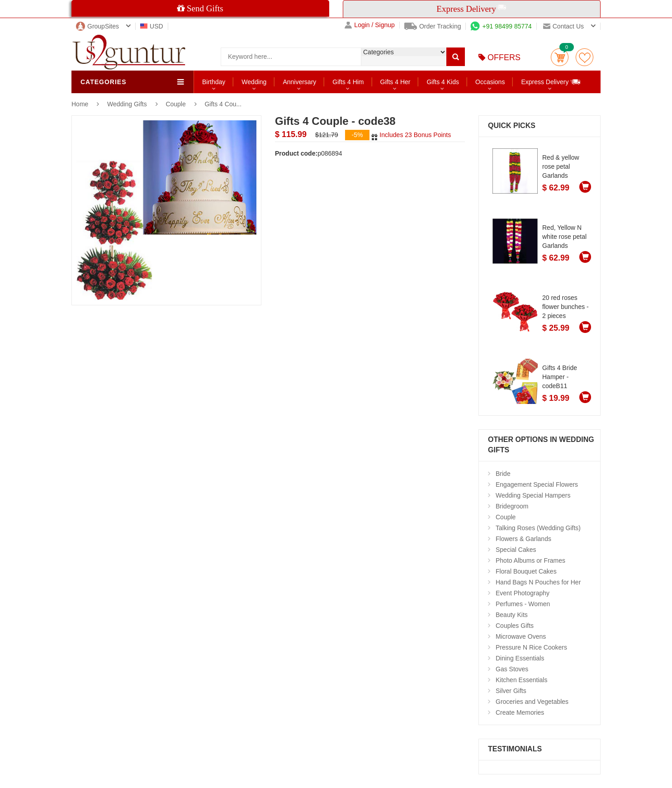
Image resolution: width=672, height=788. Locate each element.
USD (152, 26)
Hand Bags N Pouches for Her (538, 582)
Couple (176, 104)
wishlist (584, 57)
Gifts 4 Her (395, 82)
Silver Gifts (511, 691)
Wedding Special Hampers (533, 495)
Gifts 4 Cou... (223, 104)
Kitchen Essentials (521, 680)
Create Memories (520, 712)
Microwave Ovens (521, 636)
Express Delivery (551, 82)
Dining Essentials (520, 658)
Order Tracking (433, 26)
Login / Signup (370, 25)
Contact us (563, 26)
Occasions (490, 82)
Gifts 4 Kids (443, 82)
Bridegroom (512, 506)
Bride (503, 474)
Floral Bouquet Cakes (526, 571)
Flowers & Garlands (523, 539)
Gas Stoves (512, 669)
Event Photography (523, 593)
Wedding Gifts (128, 104)
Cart (560, 57)
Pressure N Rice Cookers (531, 647)
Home (80, 104)
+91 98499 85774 (501, 26)
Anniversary (299, 82)
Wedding (254, 82)
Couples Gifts (515, 626)
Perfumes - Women (523, 604)
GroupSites (97, 26)
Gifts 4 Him (348, 82)
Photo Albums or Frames (530, 560)
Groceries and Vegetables (532, 702)
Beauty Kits (512, 615)
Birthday (214, 82)
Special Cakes (516, 550)
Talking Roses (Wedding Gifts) (538, 528)
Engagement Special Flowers (537, 484)
